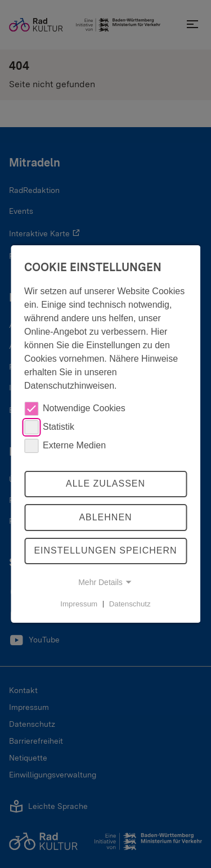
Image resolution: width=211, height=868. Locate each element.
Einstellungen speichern (105, 551)
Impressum (79, 603)
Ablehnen (105, 517)
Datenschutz (130, 603)
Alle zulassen (105, 484)
